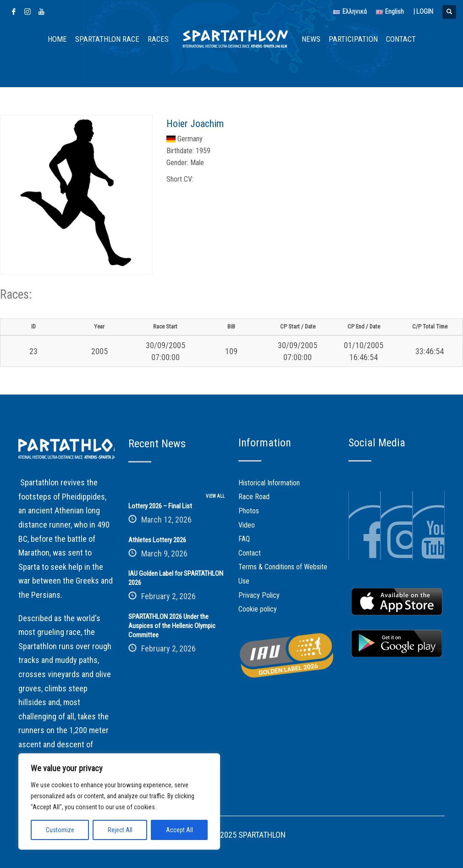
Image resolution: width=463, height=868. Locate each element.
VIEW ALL (215, 496)
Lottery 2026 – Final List (160, 506)
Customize (60, 830)
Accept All (179, 830)
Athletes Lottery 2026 (157, 540)
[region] (119, 801)
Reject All (120, 830)
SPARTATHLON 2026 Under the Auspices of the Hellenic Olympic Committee (172, 626)
